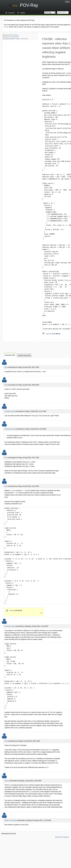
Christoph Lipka (10, 411)
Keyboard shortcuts (9, 834)
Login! (67, 2)
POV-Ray (16, 35)
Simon (7, 781)
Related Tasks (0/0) (24, 356)
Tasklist (23, 13)
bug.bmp (47, 334)
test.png (10, 610)
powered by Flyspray (62, 837)
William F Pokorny (15, 39)
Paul (10, 37)
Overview (11, 13)
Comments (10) (10, 355)
